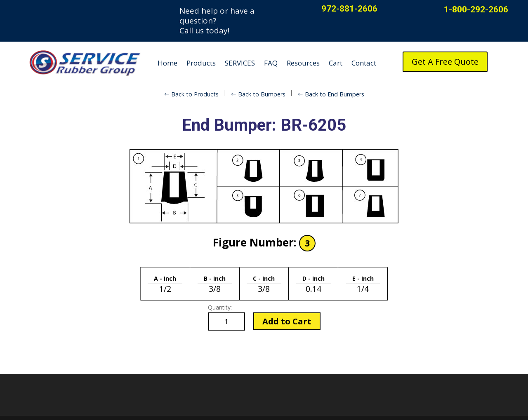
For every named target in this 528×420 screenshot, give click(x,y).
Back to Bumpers (262, 94)
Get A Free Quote (445, 62)
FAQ (271, 63)
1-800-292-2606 (476, 9)
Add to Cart (287, 321)
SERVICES (240, 63)
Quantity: (220, 307)
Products (201, 63)
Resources (303, 63)
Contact (364, 63)
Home (167, 63)
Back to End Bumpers (335, 94)
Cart (336, 63)
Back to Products (195, 94)
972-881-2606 (349, 9)
